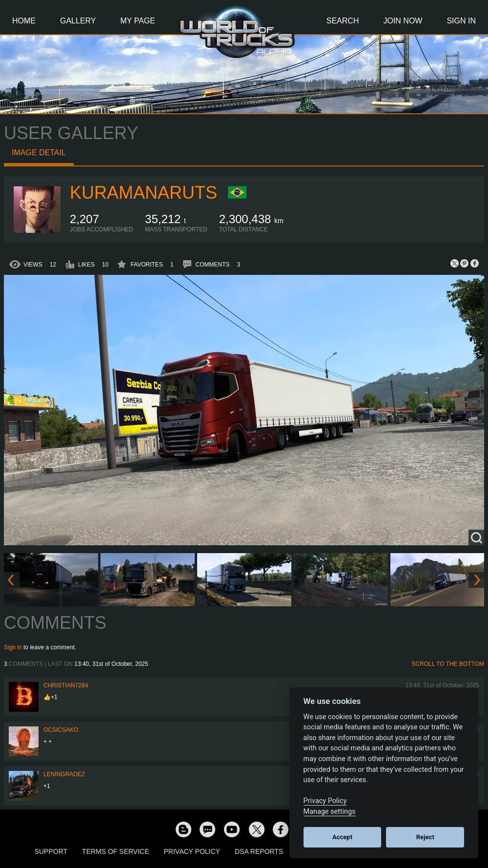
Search (343, 21)
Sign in (13, 647)
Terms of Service (115, 851)
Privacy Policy (192, 851)
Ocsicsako (61, 730)
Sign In (461, 21)
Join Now (403, 21)
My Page (138, 21)
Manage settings (330, 812)
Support (51, 851)
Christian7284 (66, 685)
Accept (342, 837)
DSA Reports (259, 851)
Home (24, 21)
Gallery (78, 21)
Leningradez (64, 774)
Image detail (39, 153)
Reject (425, 837)
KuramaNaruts (143, 193)
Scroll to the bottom (448, 664)
